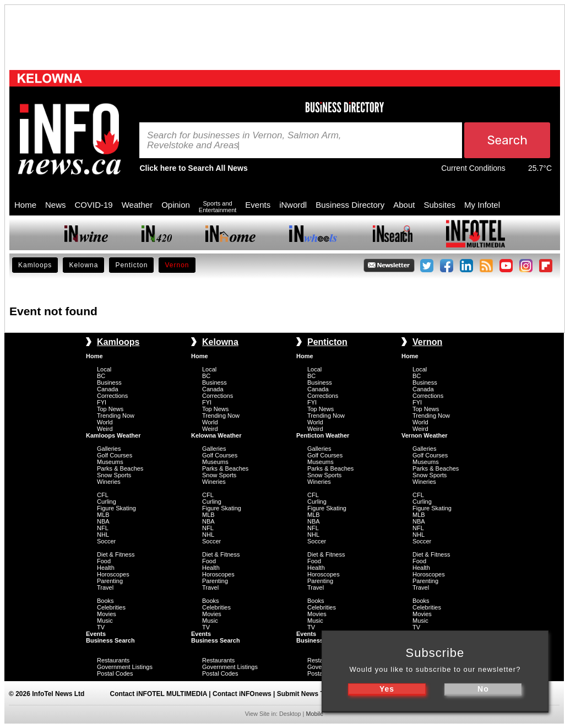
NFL (103, 528)
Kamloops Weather (113, 435)
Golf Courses (115, 455)
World (105, 422)
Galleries (109, 449)
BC (101, 376)
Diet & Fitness (116, 554)
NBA (103, 521)
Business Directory (350, 205)
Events (258, 205)
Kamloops (35, 265)
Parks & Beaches (120, 468)
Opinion (176, 205)
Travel (105, 587)
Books (105, 601)
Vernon (177, 265)
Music (105, 621)
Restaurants (113, 660)
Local (104, 369)
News (56, 205)
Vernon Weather (425, 435)
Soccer (106, 541)
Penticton (131, 265)
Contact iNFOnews (242, 694)
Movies (107, 614)
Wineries (109, 482)
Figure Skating (116, 508)
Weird (105, 429)
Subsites (439, 205)
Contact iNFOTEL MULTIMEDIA (159, 694)
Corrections (112, 396)
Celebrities (111, 607)
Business (109, 382)
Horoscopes (113, 574)
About (404, 205)
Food (104, 561)
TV (101, 627)
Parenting (110, 581)
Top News (110, 409)
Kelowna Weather (216, 435)
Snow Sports (114, 475)
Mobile (314, 714)
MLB (103, 515)
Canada (108, 389)
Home (25, 205)
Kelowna (83, 265)
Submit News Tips (305, 694)
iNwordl (293, 205)
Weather (137, 205)
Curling (107, 501)
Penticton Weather (323, 435)
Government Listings (125, 667)
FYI (102, 402)
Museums (110, 462)
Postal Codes (115, 673)
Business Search (110, 640)
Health (106, 568)
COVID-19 (94, 205)
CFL (103, 495)
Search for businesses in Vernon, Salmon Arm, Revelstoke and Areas (244, 141)
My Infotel (482, 205)
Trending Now (116, 416)
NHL (103, 535)
